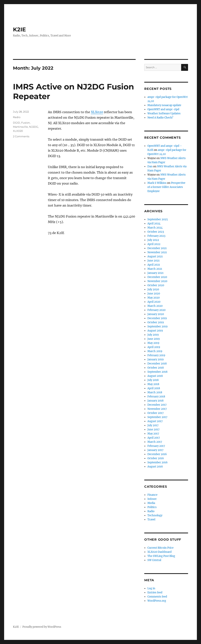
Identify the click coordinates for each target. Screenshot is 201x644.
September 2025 (158, 219)
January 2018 (155, 401)
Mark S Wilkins (157, 183)
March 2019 (155, 351)
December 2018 (157, 364)
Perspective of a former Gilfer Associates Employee (166, 187)
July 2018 (153, 380)
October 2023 (156, 232)
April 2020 (154, 302)
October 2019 (156, 322)
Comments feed (157, 597)
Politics (152, 507)
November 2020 (157, 281)
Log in (151, 588)
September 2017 (157, 417)
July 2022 (153, 240)
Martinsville (20, 127)
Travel (151, 520)
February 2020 (156, 310)
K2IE (19, 29)
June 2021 (153, 261)
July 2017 (153, 425)
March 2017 (155, 442)
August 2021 (155, 256)
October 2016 (156, 458)
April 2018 (154, 388)
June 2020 (154, 294)
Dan (150, 166)
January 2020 (156, 314)
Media (151, 503)
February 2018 (156, 397)
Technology (155, 515)
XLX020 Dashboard (159, 552)
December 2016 (157, 454)
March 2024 (155, 228)
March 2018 (155, 392)
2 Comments (21, 136)
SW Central (154, 560)
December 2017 (157, 405)
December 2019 (157, 318)
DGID (16, 123)
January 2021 (155, 273)
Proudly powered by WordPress (42, 627)
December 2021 (157, 248)
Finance (152, 495)
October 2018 (156, 368)
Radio (17, 117)
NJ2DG (34, 127)
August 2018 (155, 376)
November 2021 (157, 252)
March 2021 (155, 269)
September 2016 (158, 462)
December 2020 (157, 277)
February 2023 (156, 236)
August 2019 (155, 331)
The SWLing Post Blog (161, 556)
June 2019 (154, 339)
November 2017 (157, 409)
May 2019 (153, 343)
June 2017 (153, 429)
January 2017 (155, 450)
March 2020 (155, 306)
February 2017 (156, 446)
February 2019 (156, 355)
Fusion (26, 123)
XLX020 (97, 112)
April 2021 (154, 265)
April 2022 (154, 244)
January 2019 (156, 359)
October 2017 (156, 413)
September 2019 (158, 327)
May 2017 (153, 434)
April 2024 (154, 224)
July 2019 (153, 335)
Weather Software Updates (164, 113)
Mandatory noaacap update (164, 105)
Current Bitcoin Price (160, 548)
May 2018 (153, 384)
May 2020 (153, 298)
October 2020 (156, 285)
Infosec (152, 499)
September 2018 (157, 372)
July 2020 (153, 289)
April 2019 (154, 347)
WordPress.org (157, 601)
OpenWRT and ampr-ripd (163, 109)
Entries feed (155, 593)
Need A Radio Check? (160, 118)
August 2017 (155, 421)
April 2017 (154, 438)
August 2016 (155, 467)
